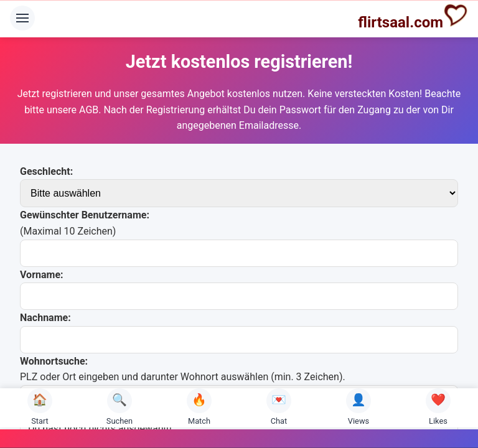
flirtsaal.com (413, 17)
